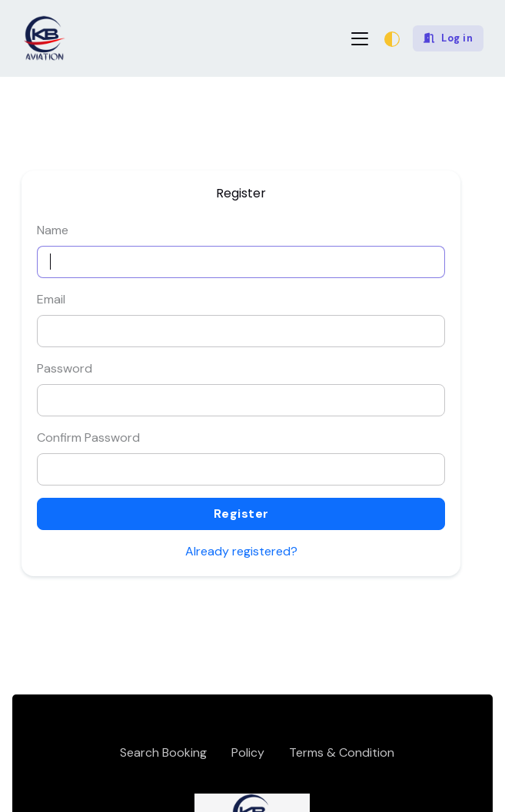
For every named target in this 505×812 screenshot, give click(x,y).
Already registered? (241, 551)
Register (241, 514)
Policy (248, 752)
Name (53, 230)
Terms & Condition (342, 752)
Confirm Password (88, 437)
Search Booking (163, 752)
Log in (449, 38)
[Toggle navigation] (360, 39)
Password (65, 368)
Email (51, 299)
